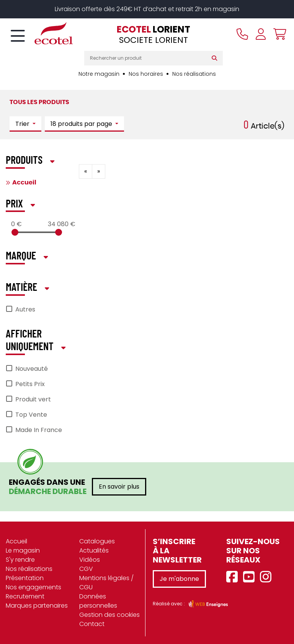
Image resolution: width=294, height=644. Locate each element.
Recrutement (25, 596)
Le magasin (23, 550)
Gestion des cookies (109, 615)
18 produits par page (82, 124)
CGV (86, 569)
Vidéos (90, 560)
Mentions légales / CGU (106, 583)
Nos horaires (146, 74)
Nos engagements (33, 587)
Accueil (24, 183)
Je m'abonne (179, 579)
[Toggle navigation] (18, 36)
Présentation (25, 578)
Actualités (94, 550)
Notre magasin (99, 74)
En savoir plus (119, 487)
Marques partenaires (37, 606)
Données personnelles (98, 601)
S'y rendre (20, 560)
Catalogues (97, 541)
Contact (92, 624)
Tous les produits (39, 102)
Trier (23, 124)
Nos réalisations (194, 74)
